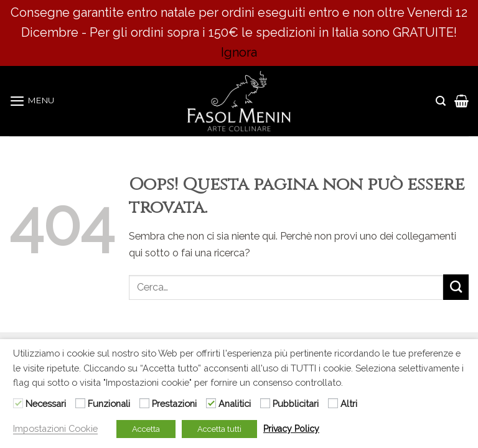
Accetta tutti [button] (219, 429)
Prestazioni (174, 404)
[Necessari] (18, 403)
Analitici (235, 404)
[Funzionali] (80, 403)
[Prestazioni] (144, 403)
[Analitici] (211, 403)
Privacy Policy (291, 429)
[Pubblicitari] (265, 403)
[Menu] (32, 101)
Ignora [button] (239, 52)
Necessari (46, 404)
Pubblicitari (296, 404)
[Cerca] (441, 101)
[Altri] (333, 403)
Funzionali (109, 404)
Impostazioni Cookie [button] (55, 428)
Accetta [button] (146, 429)
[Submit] (456, 287)
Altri (349, 404)
